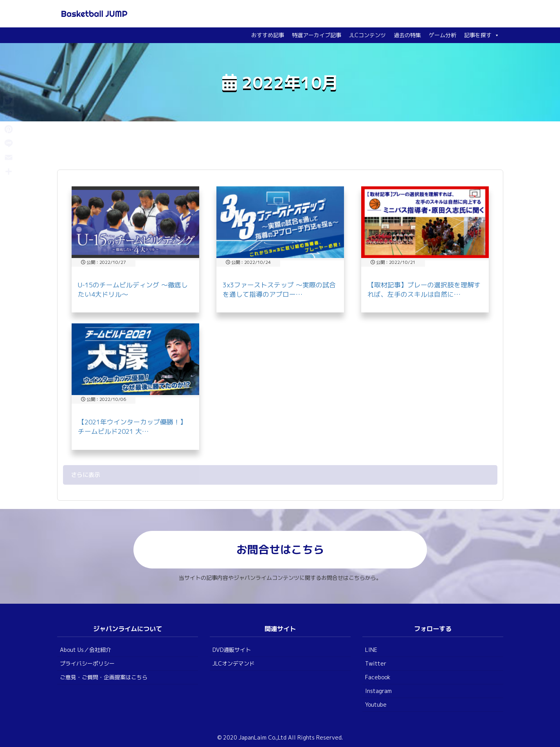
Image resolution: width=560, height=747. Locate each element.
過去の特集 (407, 35)
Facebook (378, 677)
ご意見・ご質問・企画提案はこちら (104, 677)
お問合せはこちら (280, 549)
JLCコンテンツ (367, 35)
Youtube (376, 705)
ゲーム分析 (443, 35)
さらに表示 (86, 475)
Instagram (378, 691)
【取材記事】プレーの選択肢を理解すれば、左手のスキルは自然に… (424, 290)
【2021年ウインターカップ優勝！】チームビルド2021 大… (132, 427)
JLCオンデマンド (234, 663)
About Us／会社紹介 (86, 650)
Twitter (376, 663)
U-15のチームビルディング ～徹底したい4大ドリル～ (133, 290)
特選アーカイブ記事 (317, 35)
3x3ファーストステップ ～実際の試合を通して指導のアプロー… (279, 290)
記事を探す (482, 35)
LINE (371, 650)
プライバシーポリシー (87, 663)
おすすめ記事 (268, 35)
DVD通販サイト (232, 650)
